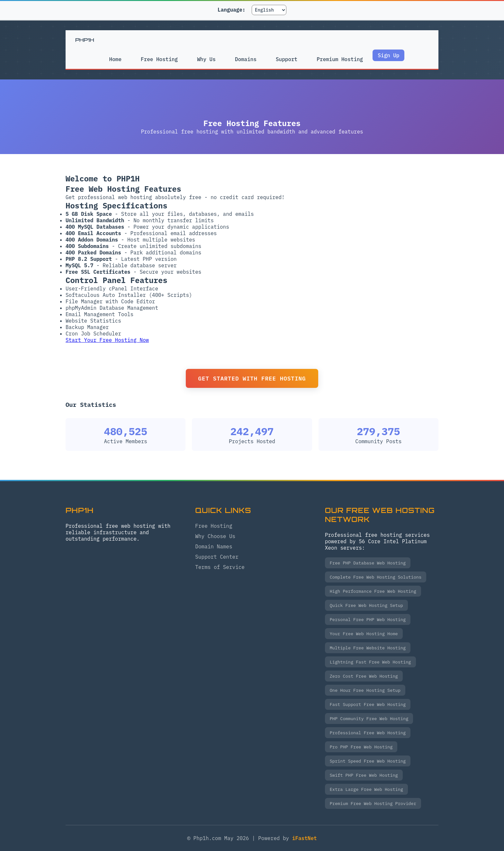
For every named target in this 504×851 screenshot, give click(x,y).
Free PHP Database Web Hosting (368, 563)
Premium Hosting (340, 62)
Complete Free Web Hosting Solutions (376, 577)
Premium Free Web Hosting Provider (373, 803)
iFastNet (305, 838)
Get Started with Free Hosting (252, 378)
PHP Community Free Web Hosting (369, 718)
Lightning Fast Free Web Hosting (370, 662)
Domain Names (214, 546)
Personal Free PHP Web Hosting (368, 619)
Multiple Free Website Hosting (368, 648)
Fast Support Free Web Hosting (368, 704)
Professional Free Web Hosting (368, 733)
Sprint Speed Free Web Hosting (368, 761)
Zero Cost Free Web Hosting (364, 676)
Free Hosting (159, 59)
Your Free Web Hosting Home (364, 634)
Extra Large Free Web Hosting (366, 789)
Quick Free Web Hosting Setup (366, 605)
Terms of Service (220, 567)
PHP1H (85, 40)
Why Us (206, 59)
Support (287, 59)
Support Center (217, 557)
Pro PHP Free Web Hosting (361, 747)
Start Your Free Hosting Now (107, 340)
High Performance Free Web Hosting (373, 591)
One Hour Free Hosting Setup (365, 690)
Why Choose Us (215, 536)
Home (114, 59)
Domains (246, 59)
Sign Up (389, 55)
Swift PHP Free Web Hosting (364, 775)
